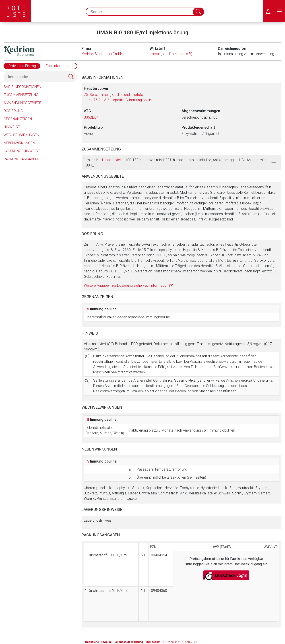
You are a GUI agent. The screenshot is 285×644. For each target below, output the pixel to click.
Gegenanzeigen (18, 119)
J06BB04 (91, 117)
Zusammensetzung (21, 95)
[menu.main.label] (279, 11)
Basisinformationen (22, 87)
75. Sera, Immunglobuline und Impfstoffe (116, 95)
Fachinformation (59, 66)
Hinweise (12, 127)
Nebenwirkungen (19, 143)
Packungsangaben (21, 159)
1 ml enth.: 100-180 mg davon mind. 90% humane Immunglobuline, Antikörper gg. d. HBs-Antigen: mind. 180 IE (176, 163)
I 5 (87, 309)
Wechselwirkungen (21, 135)
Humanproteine (113, 160)
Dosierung (13, 111)
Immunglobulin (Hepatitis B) (171, 54)
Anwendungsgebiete (22, 103)
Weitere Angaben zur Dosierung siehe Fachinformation (126, 285)
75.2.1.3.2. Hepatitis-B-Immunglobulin (123, 100)
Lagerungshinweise (22, 151)
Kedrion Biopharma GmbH (102, 54)
